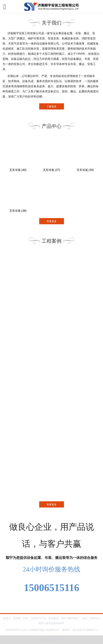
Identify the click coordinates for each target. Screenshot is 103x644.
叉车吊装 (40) (18, 170)
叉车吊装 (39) (85, 170)
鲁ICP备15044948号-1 (85, 630)
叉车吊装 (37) (51, 170)
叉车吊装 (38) (18, 211)
